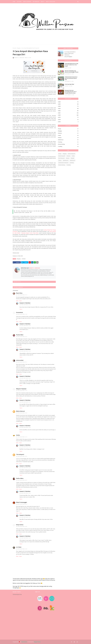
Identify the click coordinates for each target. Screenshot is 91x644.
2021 (68, 113)
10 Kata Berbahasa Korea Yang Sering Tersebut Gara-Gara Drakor (71, 65)
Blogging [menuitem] (19, 2)
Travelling (68, 147)
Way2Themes (24, 642)
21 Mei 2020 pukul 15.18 (22, 437)
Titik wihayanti (20, 454)
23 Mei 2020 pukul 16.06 (26, 447)
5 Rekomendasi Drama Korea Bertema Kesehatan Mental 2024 (71, 78)
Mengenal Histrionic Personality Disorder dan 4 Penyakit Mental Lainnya (71, 92)
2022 (68, 111)
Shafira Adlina (20, 478)
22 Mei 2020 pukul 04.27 (22, 480)
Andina (18, 435)
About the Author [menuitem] (51, 2)
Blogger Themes (37, 642)
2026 (68, 102)
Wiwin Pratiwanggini (22, 502)
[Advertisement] (23, 617)
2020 (68, 115)
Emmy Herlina (20, 525)
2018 (68, 120)
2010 (68, 122)
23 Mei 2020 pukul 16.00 (26, 351)
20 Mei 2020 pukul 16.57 (22, 337)
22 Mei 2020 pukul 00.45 (22, 456)
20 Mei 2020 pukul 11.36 (22, 314)
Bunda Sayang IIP (62, 156)
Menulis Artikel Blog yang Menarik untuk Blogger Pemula (72, 71)
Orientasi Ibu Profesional (63, 163)
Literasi (60, 160)
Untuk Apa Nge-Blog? (69, 84)
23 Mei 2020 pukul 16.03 (26, 517)
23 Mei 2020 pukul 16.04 (26, 493)
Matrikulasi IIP (66, 160)
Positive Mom (20, 335)
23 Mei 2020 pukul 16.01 (26, 378)
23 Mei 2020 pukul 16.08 (26, 427)
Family (68, 135)
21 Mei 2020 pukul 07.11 (22, 362)
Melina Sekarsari (20, 411)
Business (68, 133)
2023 (68, 108)
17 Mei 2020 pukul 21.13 (22, 295)
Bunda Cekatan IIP (72, 154)
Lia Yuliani (19, 547)
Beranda (14, 48)
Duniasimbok (20, 312)
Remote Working (68, 144)
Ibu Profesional (61, 158)
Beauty (68, 129)
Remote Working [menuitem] (27, 2)
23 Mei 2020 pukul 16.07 (26, 402)
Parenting (68, 142)
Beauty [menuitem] (43, 2)
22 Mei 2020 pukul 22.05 (22, 526)
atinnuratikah (20, 360)
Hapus (21, 301)
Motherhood (68, 140)
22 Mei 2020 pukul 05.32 (22, 504)
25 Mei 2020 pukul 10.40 (22, 549)
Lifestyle (24, 259)
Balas (17, 301)
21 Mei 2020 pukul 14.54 (22, 413)
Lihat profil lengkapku (68, 57)
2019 (68, 117)
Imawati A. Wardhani (19, 58)
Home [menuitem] (14, 2)
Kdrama (68, 138)
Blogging (19, 48)
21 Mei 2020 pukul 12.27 (22, 391)
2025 (68, 104)
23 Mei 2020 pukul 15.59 (26, 305)
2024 (68, 106)
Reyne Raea (19, 293)
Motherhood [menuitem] (36, 2)
